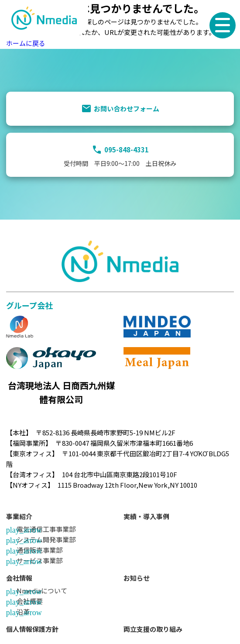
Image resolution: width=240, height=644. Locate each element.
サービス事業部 (39, 560)
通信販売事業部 (39, 550)
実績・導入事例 (146, 516)
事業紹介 (19, 516)
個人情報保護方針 (32, 629)
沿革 (23, 611)
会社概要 (30, 601)
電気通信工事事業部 (46, 529)
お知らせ (137, 578)
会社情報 (19, 578)
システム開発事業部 (46, 539)
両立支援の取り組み (153, 629)
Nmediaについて (42, 591)
